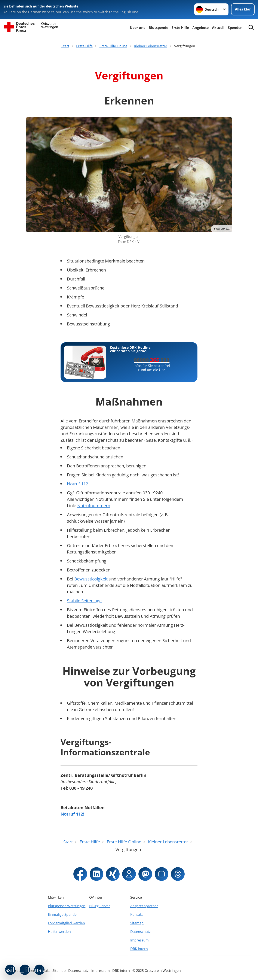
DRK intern (139, 949)
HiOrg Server (100, 906)
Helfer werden (59, 932)
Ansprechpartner (144, 906)
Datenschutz (141, 932)
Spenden (235, 28)
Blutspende (158, 28)
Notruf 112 (78, 484)
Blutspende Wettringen (67, 906)
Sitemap (137, 923)
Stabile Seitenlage (84, 601)
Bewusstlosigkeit (91, 579)
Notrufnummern (94, 506)
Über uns (138, 28)
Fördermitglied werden (66, 923)
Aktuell (218, 28)
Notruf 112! (72, 814)
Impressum (139, 940)
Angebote (200, 28)
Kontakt (137, 914)
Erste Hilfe (180, 28)
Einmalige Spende (62, 914)
